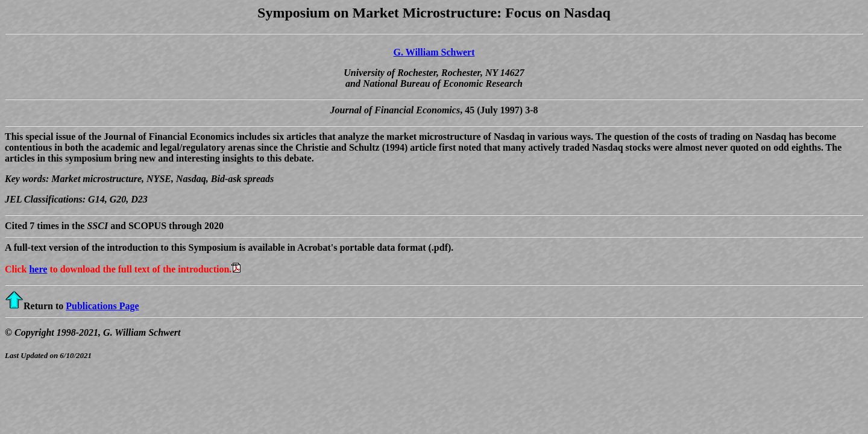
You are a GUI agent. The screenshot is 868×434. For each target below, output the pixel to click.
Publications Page (102, 306)
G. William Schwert (434, 52)
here (38, 269)
